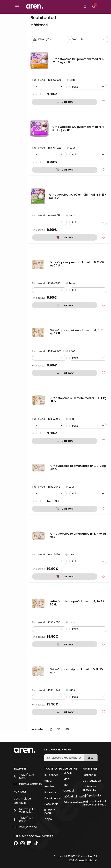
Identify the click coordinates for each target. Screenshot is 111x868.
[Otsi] (85, 7)
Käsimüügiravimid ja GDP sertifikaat (94, 803)
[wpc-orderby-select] (89, 40)
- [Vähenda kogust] (37, 87)
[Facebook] (16, 844)
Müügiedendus (92, 796)
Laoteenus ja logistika (89, 788)
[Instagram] (23, 844)
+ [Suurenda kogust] (62, 87)
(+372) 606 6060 (27, 777)
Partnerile (89, 775)
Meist (67, 779)
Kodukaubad (53, 798)
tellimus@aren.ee (31, 784)
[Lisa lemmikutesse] (103, 102)
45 (67, 729)
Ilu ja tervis (51, 775)
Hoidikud (50, 787)
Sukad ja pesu (50, 812)
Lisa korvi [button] (68, 102)
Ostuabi (69, 791)
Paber (48, 781)
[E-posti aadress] (66, 758)
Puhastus (50, 793)
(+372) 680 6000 (27, 820)
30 (59, 729)
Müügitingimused (75, 797)
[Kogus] (49, 87)
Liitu (91, 758)
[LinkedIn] (29, 844)
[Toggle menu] (17, 7)
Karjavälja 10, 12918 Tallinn (27, 811)
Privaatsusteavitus (76, 802)
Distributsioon (92, 781)
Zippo (48, 819)
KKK (66, 785)
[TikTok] (36, 844)
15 (51, 729)
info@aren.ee (28, 827)
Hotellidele (51, 804)
